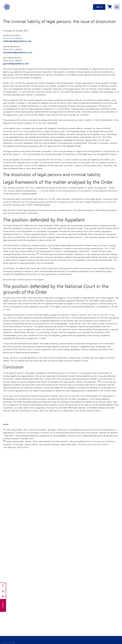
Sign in (99, 7)
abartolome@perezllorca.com (18, 53)
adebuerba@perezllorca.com (17, 41)
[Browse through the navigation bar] (117, 7)
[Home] (7, 7)
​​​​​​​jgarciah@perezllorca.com (16, 64)
